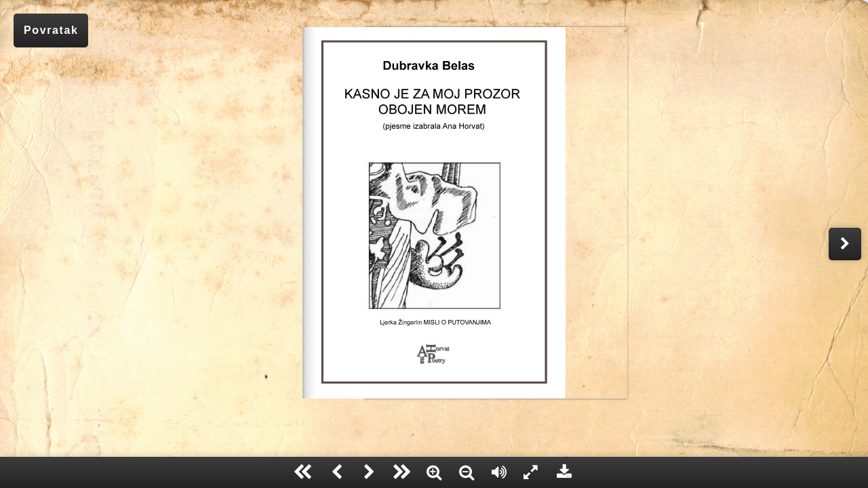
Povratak (51, 30)
